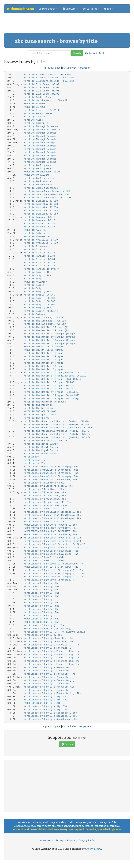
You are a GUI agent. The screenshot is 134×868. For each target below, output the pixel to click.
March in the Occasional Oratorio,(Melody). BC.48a (57, 434)
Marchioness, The (35, 460)
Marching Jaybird (35, 117)
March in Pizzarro (35, 246)
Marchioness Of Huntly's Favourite (46, 668)
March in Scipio (34, 279)
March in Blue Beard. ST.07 (41, 84)
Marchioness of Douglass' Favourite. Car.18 (52, 538)
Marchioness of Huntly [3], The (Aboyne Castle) (55, 632)
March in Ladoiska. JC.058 (41, 201)
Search (77, 53)
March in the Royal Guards (41, 444)
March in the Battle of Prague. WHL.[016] (51, 399)
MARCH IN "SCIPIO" (35, 282)
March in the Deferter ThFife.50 (45, 402)
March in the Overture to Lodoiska (46, 441)
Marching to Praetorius (39, 178)
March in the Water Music (40, 454)
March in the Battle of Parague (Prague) (50, 334)
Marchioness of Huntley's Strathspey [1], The (54, 570)
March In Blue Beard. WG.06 (41, 91)
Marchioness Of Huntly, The (41, 583)
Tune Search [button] (48, 9)
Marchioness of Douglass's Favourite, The (51, 551)
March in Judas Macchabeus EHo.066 (46, 195)
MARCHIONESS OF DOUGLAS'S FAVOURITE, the (50, 525)
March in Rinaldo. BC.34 (39, 253)
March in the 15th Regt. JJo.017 (45, 318)
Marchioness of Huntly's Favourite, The (50, 674)
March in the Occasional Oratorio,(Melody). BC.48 (56, 431)
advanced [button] (91, 53)
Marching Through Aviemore (41, 126)
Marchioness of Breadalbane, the (45, 492)
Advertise (45, 840)
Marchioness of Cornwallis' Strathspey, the (52, 512)
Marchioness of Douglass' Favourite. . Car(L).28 (56, 548)
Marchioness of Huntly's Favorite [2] (48, 648)
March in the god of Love (40, 415)
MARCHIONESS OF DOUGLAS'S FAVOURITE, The (50, 531)
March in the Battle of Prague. (44, 366)
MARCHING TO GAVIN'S (37, 175)
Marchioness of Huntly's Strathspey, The (50, 716)
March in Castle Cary (37, 97)
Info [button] (109, 9)
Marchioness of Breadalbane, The (45, 496)
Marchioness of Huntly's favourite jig (49, 677)
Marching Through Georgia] (41, 139)
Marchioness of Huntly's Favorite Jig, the (52, 651)
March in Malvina (35, 233)
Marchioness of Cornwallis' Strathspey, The (52, 518)
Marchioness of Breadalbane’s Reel (46, 506)
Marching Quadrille (36, 123)
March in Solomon (35, 314)
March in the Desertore (39, 408)
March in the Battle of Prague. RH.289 (49, 382)
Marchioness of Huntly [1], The (44, 625)
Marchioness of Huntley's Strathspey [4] (50, 580)
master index (69, 68)
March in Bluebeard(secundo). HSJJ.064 (49, 78)
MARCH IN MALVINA (35, 230)
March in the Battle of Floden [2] (46, 330)
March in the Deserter (38, 405)
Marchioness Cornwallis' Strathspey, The (50, 480)
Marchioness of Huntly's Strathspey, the (50, 713)
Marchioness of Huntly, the (41, 606)
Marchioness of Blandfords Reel (44, 483)
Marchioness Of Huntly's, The (43, 635)
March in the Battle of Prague (43, 353)
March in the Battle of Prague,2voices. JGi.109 (55, 373)
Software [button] (70, 9)
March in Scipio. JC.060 (39, 295)
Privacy (71, 840)
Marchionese (31, 457)
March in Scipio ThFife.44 (41, 311)
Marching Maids (33, 120)
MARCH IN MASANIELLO (37, 237)
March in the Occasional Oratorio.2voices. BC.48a (56, 421)
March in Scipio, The (37, 272)
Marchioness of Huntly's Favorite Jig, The (52, 664)
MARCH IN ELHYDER (35, 104)
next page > (84, 68)
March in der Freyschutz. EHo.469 (46, 100)
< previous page (52, 68)
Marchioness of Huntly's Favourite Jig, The (52, 693)
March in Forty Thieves (39, 114)
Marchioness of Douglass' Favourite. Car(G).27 (54, 544)
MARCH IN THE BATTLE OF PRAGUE (43, 347)
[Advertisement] (68, 24)
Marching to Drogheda (37, 165)
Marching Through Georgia (40, 133)
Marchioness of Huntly (38, 599)
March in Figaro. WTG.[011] (41, 110)
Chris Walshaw (93, 849)
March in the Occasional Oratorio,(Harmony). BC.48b (58, 428)
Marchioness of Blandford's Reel (45, 489)
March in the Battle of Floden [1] (46, 327)
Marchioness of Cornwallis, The (44, 509)
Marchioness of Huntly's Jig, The (46, 706)
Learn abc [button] (91, 9)
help (102, 53)
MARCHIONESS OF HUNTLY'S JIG (42, 703)
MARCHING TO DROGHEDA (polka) (43, 172)
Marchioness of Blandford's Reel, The (48, 486)
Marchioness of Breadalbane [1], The (48, 502)
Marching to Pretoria (37, 181)
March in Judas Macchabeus (41, 188)
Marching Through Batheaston (42, 130)
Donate (67, 744)
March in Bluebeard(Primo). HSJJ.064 (48, 75)
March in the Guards (37, 418)
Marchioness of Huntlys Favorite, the (48, 638)
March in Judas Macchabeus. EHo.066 (47, 191)
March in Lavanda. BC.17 (39, 217)
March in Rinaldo (35, 250)
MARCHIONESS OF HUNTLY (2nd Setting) (48, 629)
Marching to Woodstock (38, 185)
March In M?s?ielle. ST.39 (41, 240)
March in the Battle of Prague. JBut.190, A (52, 379)
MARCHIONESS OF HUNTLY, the (41, 619)
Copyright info (86, 840)
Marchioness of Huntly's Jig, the (46, 697)
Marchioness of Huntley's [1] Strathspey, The (54, 564)
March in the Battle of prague (43, 369)
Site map (59, 840)
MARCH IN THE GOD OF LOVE (40, 411)
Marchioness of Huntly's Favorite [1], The (52, 645)
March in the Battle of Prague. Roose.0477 (52, 392)
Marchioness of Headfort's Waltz (45, 557)
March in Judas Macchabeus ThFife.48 (48, 198)
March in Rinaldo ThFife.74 (41, 269)
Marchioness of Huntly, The (41, 593)
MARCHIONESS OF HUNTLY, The (41, 622)
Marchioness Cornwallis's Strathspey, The (51, 473)
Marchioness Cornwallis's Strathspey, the (51, 467)
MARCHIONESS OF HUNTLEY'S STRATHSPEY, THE (51, 567)
